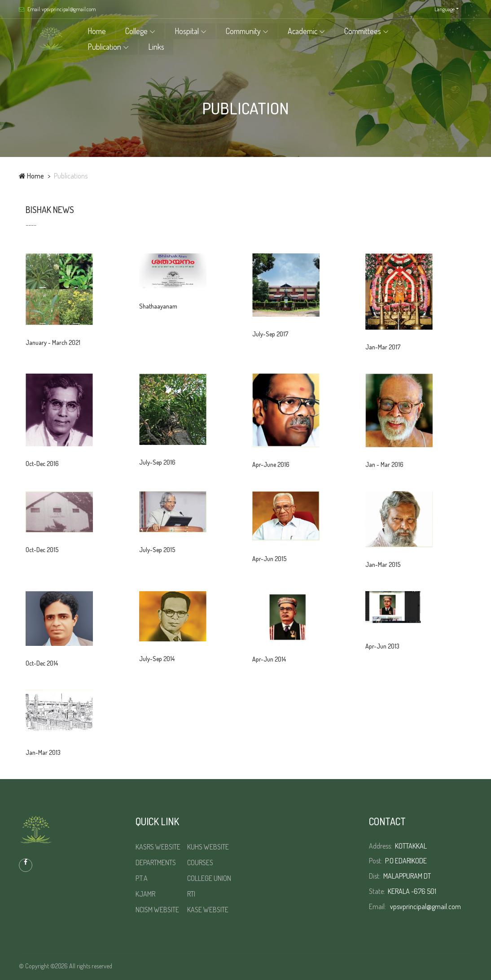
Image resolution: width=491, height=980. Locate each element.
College (139, 31)
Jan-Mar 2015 (383, 564)
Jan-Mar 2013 (43, 752)
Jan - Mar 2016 (384, 464)
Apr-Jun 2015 (269, 559)
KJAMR (145, 894)
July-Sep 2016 (157, 462)
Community (245, 31)
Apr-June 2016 (271, 464)
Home (99, 31)
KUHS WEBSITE (208, 847)
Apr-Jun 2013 (382, 646)
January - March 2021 (53, 342)
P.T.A (142, 878)
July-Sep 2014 (157, 659)
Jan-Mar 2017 (383, 347)
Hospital (189, 31)
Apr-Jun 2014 (269, 659)
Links (158, 47)
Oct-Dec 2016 (42, 464)
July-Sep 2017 (270, 334)
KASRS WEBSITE (158, 847)
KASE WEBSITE (208, 910)
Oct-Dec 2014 (42, 663)
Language (445, 9)
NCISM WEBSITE (157, 910)
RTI (191, 894)
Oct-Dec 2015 (42, 550)
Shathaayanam (158, 306)
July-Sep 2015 (157, 550)
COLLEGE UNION (209, 878)
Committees (365, 31)
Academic (305, 31)
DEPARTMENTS (156, 862)
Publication (107, 47)
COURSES (200, 862)
